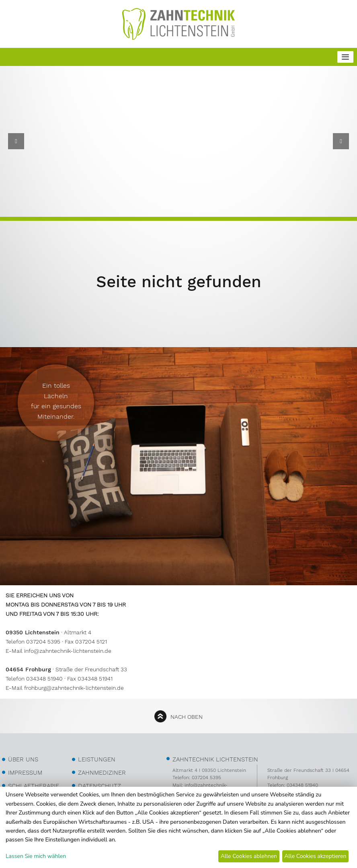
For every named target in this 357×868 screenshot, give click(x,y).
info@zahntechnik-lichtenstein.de (68, 651)
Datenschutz (100, 786)
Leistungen (97, 759)
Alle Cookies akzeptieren (315, 856)
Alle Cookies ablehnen (249, 856)
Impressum (25, 773)
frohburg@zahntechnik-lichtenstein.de (74, 688)
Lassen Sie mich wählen (36, 856)
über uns (23, 759)
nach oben (187, 717)
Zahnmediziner (102, 773)
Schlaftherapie (34, 786)
